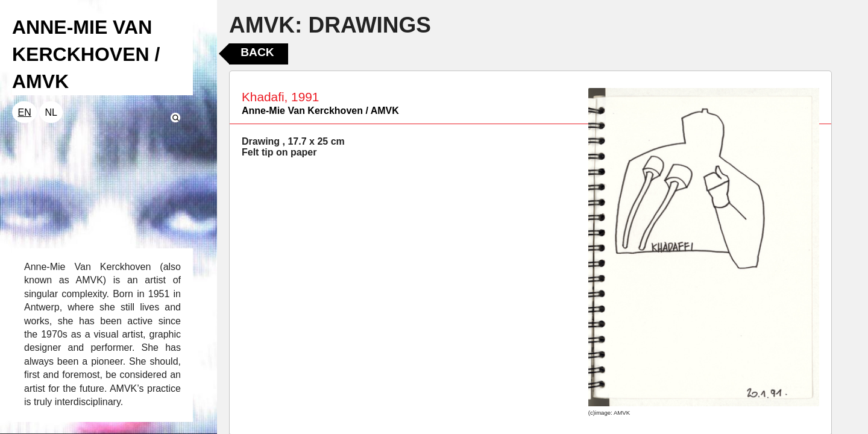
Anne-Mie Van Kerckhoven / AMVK (320, 111)
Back (257, 52)
